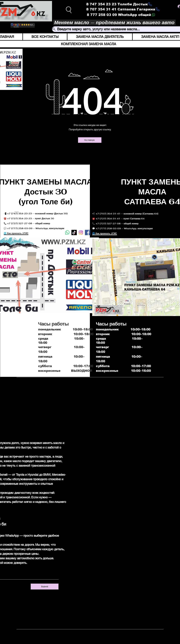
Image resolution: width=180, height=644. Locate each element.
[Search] (69, 10)
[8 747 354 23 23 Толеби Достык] (119, 4)
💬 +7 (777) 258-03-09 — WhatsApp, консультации (122, 229)
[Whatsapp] (67, 232)
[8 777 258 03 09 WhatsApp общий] (121, 15)
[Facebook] (88, 232)
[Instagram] (69, 594)
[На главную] (90, 140)
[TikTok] (74, 232)
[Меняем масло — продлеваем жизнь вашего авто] (114, 22)
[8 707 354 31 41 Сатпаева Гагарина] (123, 9)
